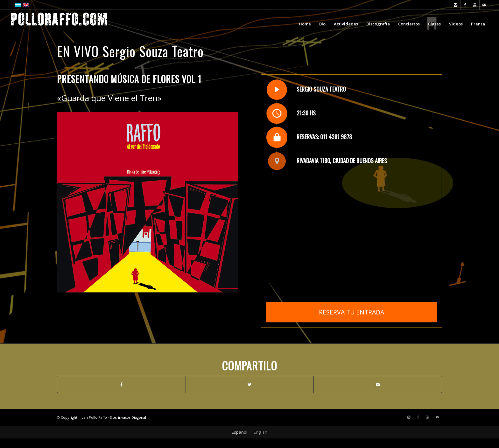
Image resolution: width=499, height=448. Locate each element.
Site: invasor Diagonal (128, 417)
